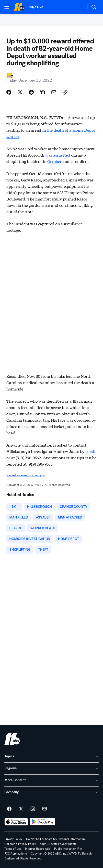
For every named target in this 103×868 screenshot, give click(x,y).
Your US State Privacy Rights (58, 844)
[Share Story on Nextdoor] (43, 92)
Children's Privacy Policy (20, 844)
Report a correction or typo (26, 475)
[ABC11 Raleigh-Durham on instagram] (33, 809)
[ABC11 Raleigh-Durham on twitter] (21, 809)
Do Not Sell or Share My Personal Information (56, 839)
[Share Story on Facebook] (9, 92)
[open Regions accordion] (51, 768)
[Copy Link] (65, 92)
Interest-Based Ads (38, 849)
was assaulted (58, 155)
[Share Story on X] (20, 92)
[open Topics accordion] (51, 757)
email (90, 451)
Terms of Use (13, 849)
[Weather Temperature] (79, 7)
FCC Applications (16, 854)
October (54, 161)
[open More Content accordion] (51, 780)
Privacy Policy (13, 839)
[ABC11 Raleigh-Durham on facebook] (9, 809)
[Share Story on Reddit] (31, 92)
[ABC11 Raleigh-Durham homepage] (19, 7)
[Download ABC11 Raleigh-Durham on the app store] (16, 822)
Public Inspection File (68, 849)
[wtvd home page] (12, 739)
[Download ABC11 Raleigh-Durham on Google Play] (43, 822)
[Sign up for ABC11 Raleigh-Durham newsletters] (45, 809)
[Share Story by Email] (54, 92)
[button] (7, 7)
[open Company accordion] (51, 792)
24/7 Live (36, 7)
